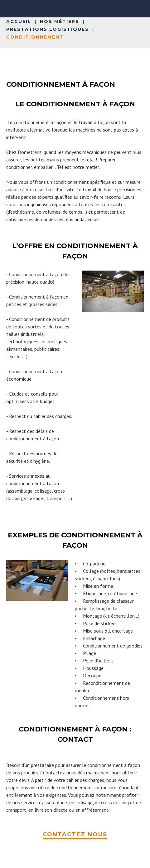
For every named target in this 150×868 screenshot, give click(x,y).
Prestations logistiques (48, 29)
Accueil (19, 21)
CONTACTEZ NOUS (75, 834)
